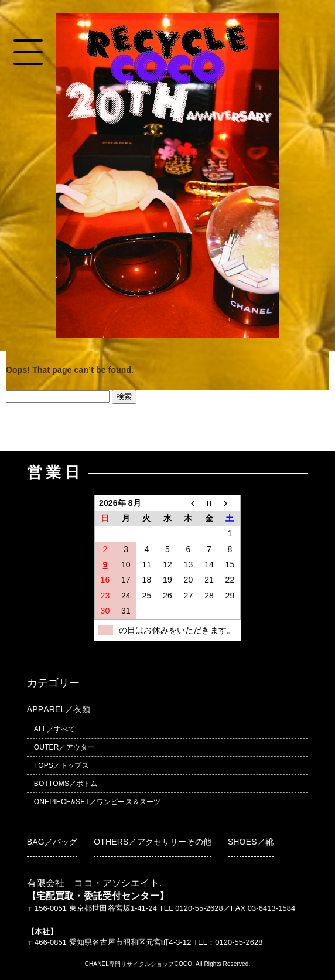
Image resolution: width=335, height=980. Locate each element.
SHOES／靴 (251, 842)
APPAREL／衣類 (59, 709)
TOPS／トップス (61, 765)
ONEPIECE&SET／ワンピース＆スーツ (97, 802)
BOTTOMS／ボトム (66, 784)
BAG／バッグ (52, 842)
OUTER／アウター (64, 747)
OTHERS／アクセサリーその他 (153, 842)
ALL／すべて (54, 729)
